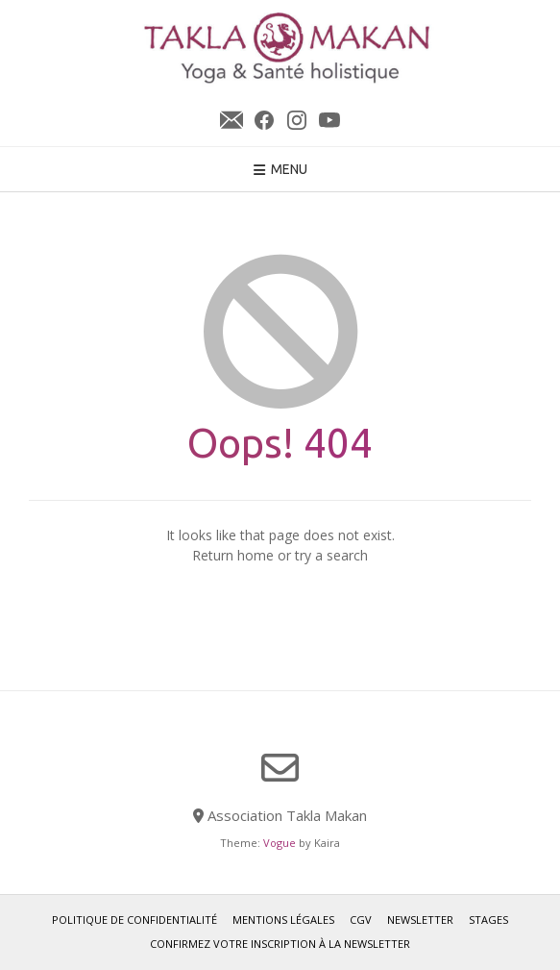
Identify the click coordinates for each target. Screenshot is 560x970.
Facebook (264, 120)
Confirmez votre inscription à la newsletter (280, 944)
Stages (488, 920)
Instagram (297, 120)
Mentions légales (283, 920)
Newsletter (231, 120)
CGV (361, 920)
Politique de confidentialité (134, 920)
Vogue (280, 843)
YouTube (329, 120)
